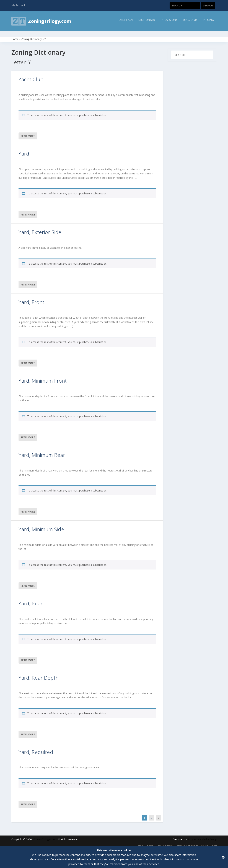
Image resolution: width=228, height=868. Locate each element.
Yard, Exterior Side (40, 229)
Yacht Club (31, 76)
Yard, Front (31, 299)
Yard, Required (36, 749)
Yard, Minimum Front (43, 377)
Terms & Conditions (187, 843)
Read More (28, 133)
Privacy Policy (209, 843)
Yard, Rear (31, 600)
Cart (158, 843)
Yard (24, 150)
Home (15, 36)
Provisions (169, 23)
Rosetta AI (125, 23)
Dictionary (147, 23)
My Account (18, 5)
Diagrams (190, 23)
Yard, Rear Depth (38, 674)
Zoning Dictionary (31, 36)
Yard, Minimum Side (41, 526)
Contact (168, 843)
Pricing (208, 23)
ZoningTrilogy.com (45, 836)
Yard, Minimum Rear (42, 452)
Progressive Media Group (202, 836)
